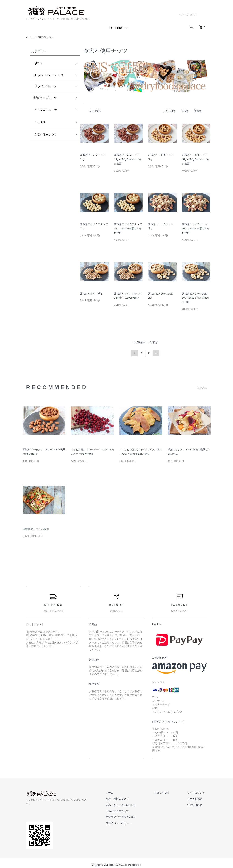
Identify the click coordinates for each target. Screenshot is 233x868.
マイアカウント (188, 15)
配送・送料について (123, 798)
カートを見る (197, 798)
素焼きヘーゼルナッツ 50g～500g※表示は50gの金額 (196, 159)
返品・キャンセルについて (127, 804)
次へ (156, 353)
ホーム (29, 37)
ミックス (40, 125)
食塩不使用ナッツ (46, 37)
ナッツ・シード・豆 (49, 76)
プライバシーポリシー (125, 822)
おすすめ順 (169, 111)
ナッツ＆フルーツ (47, 112)
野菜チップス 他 (47, 99)
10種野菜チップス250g (36, 528)
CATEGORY (116, 28)
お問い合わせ (197, 804)
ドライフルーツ (45, 87)
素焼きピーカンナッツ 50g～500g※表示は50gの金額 (128, 159)
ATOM (169, 792)
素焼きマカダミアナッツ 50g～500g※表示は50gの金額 (129, 228)
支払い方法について (123, 810)
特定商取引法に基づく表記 (127, 816)
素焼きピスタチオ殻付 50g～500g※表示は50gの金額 (196, 298)
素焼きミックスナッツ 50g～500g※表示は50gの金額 (196, 228)
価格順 (185, 111)
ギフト (39, 64)
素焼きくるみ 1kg (91, 293)
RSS (161, 792)
